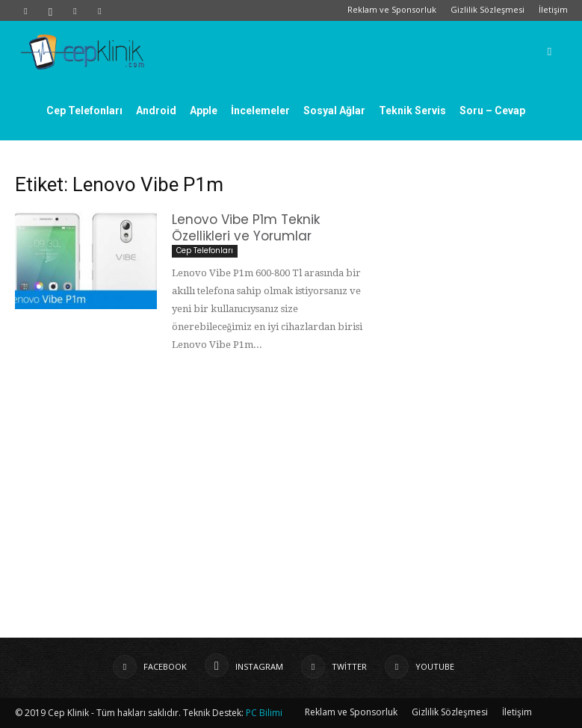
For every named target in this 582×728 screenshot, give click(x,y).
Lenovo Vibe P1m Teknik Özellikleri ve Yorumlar (246, 228)
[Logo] (82, 51)
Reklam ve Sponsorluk (392, 9)
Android (156, 111)
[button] (550, 51)
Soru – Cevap (492, 111)
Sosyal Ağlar (334, 111)
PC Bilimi (264, 713)
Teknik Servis (412, 111)
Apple (204, 111)
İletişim (553, 9)
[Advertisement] (291, 496)
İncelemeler (260, 111)
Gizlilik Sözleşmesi (487, 9)
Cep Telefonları (84, 111)
